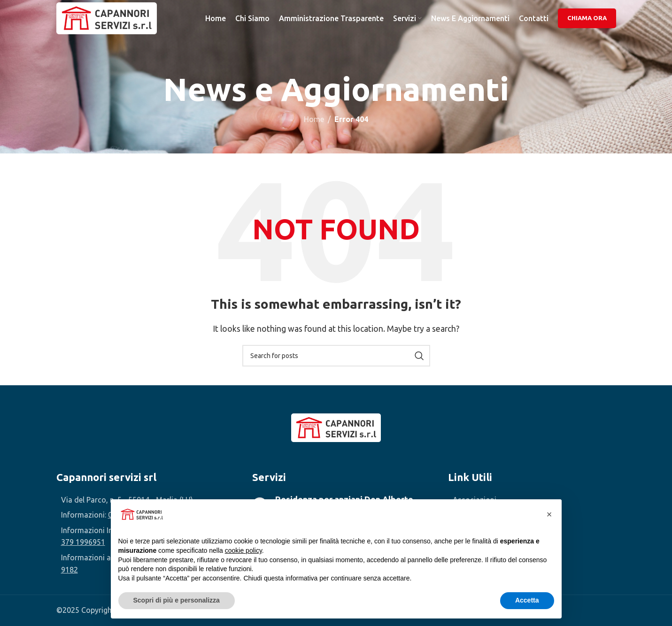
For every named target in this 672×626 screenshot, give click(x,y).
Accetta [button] (527, 600)
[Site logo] (113, 20)
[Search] (336, 356)
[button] (549, 514)
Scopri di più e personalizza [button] (177, 600)
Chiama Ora (587, 21)
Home (314, 119)
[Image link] (336, 427)
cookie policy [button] (243, 550)
